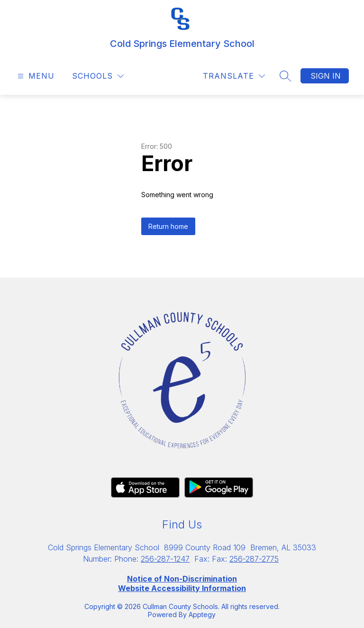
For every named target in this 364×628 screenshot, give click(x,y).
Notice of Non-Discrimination (182, 579)
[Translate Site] (234, 76)
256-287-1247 (165, 559)
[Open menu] (35, 76)
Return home (168, 226)
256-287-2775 (254, 559)
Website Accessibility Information (182, 588)
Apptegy (202, 614)
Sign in (326, 76)
